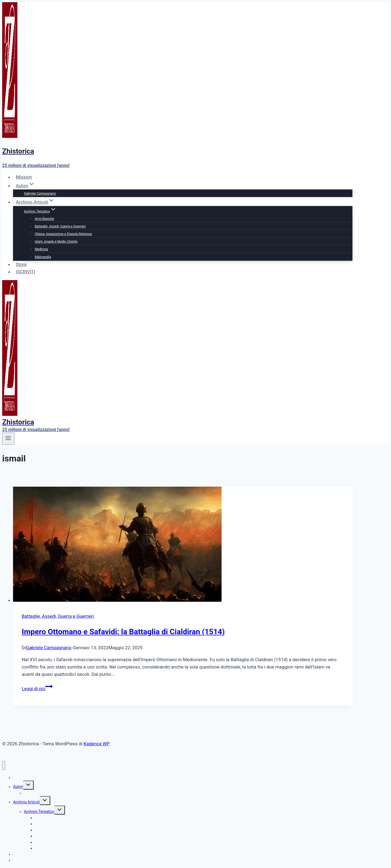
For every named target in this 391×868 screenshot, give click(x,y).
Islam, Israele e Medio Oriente (56, 242)
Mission (24, 177)
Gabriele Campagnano (40, 194)
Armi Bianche (44, 219)
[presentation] (183, 545)
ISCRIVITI (25, 272)
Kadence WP (97, 744)
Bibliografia (43, 257)
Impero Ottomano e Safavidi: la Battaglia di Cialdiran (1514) (123, 632)
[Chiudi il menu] (4, 766)
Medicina (41, 249)
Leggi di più (37, 689)
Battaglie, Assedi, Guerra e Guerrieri (60, 226)
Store (21, 264)
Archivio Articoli (26, 802)
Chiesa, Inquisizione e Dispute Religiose (63, 234)
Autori (18, 787)
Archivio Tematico (39, 812)
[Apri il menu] (8, 439)
